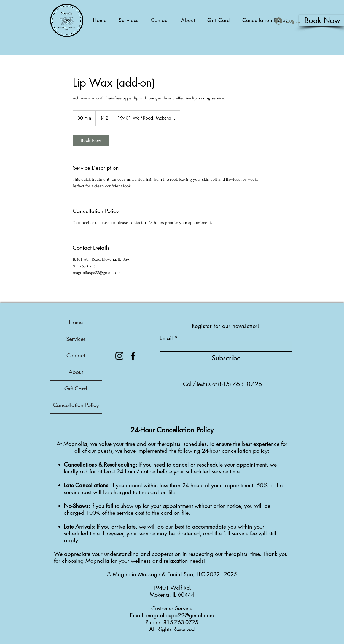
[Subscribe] (226, 358)
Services (76, 339)
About (76, 372)
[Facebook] (133, 356)
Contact (76, 355)
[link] (91, 141)
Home (76, 322)
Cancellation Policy (76, 405)
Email (166, 338)
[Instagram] (119, 356)
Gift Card (76, 389)
